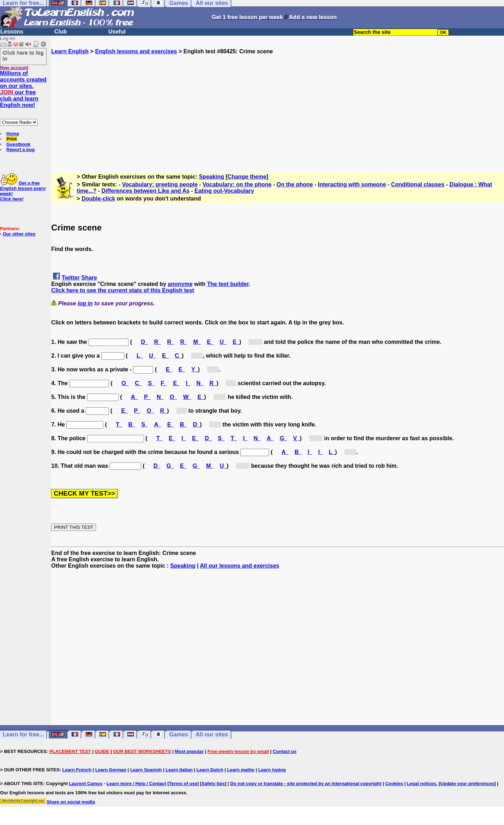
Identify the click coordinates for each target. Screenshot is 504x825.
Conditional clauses (418, 184)
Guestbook (18, 144)
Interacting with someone (352, 184)
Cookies (394, 784)
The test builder (228, 284)
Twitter (71, 278)
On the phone (295, 184)
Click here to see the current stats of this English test (123, 290)
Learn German (111, 770)
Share (89, 278)
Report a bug (20, 150)
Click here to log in (23, 55)
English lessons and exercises (136, 51)
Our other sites (19, 234)
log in (85, 303)
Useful (117, 32)
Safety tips (213, 784)
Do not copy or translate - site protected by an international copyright (306, 784)
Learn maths (241, 770)
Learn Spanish (146, 770)
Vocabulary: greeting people (160, 184)
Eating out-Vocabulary (224, 191)
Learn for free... (23, 734)
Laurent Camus (86, 784)
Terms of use (183, 784)
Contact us (285, 751)
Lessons (12, 32)
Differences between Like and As (146, 191)
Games (179, 734)
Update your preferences (467, 784)
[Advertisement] (278, 104)
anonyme (180, 284)
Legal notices (422, 784)
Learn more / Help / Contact (136, 784)
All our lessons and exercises (239, 566)
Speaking (212, 177)
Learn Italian (179, 770)
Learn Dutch (210, 770)
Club (61, 32)
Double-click (98, 199)
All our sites (212, 734)
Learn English (70, 51)
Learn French (77, 770)
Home (13, 134)
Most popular (189, 751)
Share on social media (71, 802)
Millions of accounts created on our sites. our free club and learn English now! (23, 89)
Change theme (247, 177)
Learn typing (272, 770)
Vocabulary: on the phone (237, 184)
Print (12, 139)
